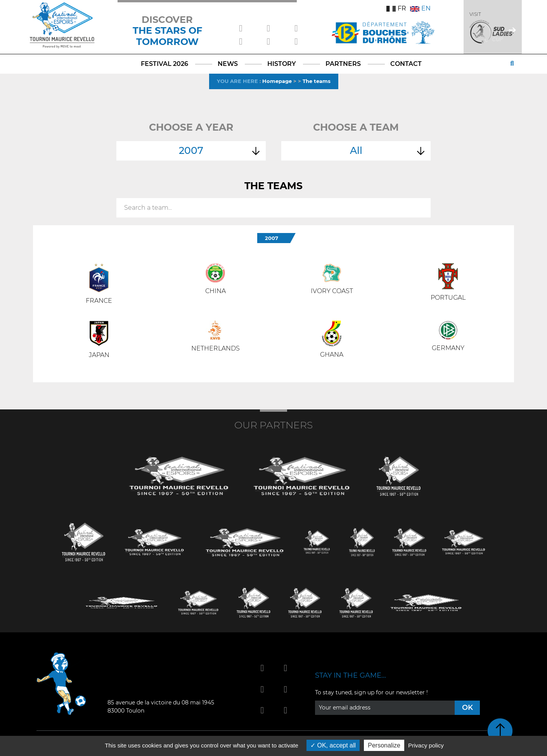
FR (396, 8)
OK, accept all (333, 745)
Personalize (384, 745)
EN (420, 8)
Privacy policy (426, 745)
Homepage (277, 81)
